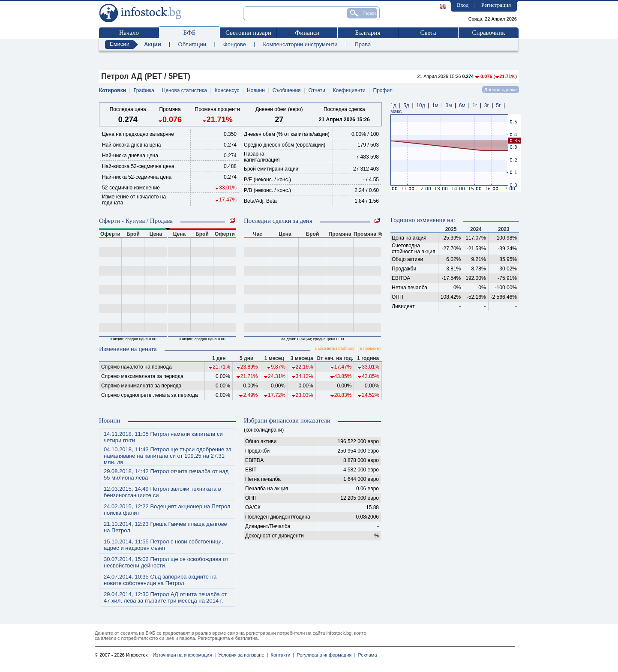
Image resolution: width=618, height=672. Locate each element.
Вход (463, 5)
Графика (144, 90)
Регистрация (496, 5)
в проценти (370, 348)
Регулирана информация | (325, 655)
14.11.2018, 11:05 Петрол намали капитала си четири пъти (163, 437)
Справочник (488, 33)
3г (487, 105)
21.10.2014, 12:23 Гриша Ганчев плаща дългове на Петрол (165, 527)
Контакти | (281, 655)
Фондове (235, 44)
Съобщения (287, 90)
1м (435, 105)
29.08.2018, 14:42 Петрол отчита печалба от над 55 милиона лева (166, 474)
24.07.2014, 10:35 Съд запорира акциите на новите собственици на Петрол (160, 580)
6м (462, 105)
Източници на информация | (184, 655)
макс (396, 111)
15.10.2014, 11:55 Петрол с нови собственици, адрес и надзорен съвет (163, 545)
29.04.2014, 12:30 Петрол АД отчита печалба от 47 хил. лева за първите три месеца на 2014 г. (165, 597)
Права (363, 44)
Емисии (120, 44)
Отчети (317, 90)
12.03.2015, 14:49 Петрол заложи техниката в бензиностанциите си (162, 492)
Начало (129, 33)
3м (448, 105)
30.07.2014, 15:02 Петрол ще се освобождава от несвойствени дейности (166, 562)
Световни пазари (248, 33)
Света (428, 33)
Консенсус (227, 90)
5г (498, 105)
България (367, 33)
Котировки (112, 90)
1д (393, 105)
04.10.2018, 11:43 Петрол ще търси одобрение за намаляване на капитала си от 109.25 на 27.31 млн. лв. (168, 456)
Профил (383, 90)
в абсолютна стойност (334, 348)
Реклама (366, 655)
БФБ (190, 33)
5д (406, 105)
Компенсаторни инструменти (300, 44)
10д (420, 105)
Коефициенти (349, 90)
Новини (256, 90)
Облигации (192, 44)
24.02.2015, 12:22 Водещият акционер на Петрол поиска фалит (167, 510)
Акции (153, 44)
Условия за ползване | (242, 655)
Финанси (307, 33)
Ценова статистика (184, 90)
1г (475, 105)
